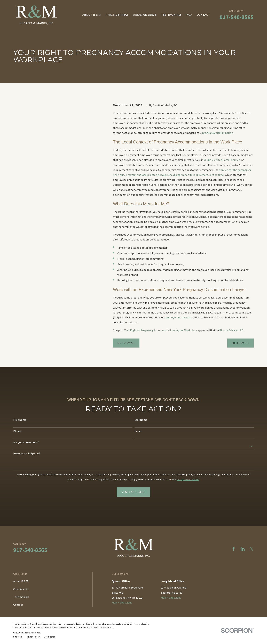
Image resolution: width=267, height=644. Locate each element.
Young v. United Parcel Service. (222, 160)
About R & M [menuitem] (92, 15)
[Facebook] (234, 549)
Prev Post (126, 343)
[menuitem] (18, 637)
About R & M (21, 581)
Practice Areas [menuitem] (117, 15)
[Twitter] (252, 549)
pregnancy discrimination (218, 133)
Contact (18, 605)
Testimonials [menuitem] (171, 15)
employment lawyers (178, 317)
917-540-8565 (237, 17)
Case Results (21, 589)
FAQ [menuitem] (189, 15)
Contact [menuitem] (203, 15)
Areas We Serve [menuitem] (145, 15)
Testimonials (21, 597)
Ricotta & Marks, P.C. (232, 330)
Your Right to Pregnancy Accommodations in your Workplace (161, 330)
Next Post (241, 343)
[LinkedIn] (243, 549)
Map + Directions (122, 603)
